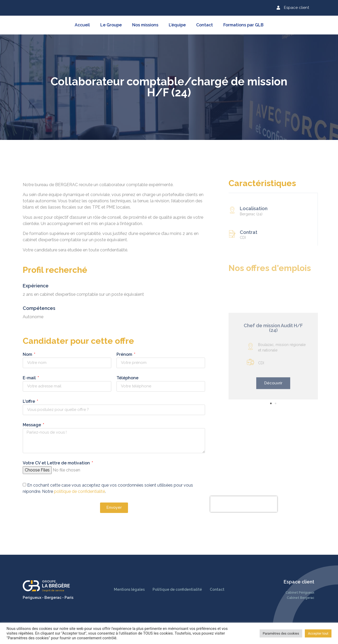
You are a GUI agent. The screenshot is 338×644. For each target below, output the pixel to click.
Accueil (82, 25)
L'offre (20, 402)
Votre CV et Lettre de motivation (47, 463)
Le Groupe (111, 25)
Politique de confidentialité (177, 589)
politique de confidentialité (70, 491)
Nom (19, 355)
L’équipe (177, 25)
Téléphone (118, 378)
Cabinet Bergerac (301, 598)
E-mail (20, 378)
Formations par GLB (243, 25)
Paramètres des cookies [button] (281, 633)
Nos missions (145, 25)
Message (23, 425)
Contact (205, 25)
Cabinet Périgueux (300, 593)
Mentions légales (129, 589)
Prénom (115, 355)
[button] (293, 8)
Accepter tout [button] (318, 633)
